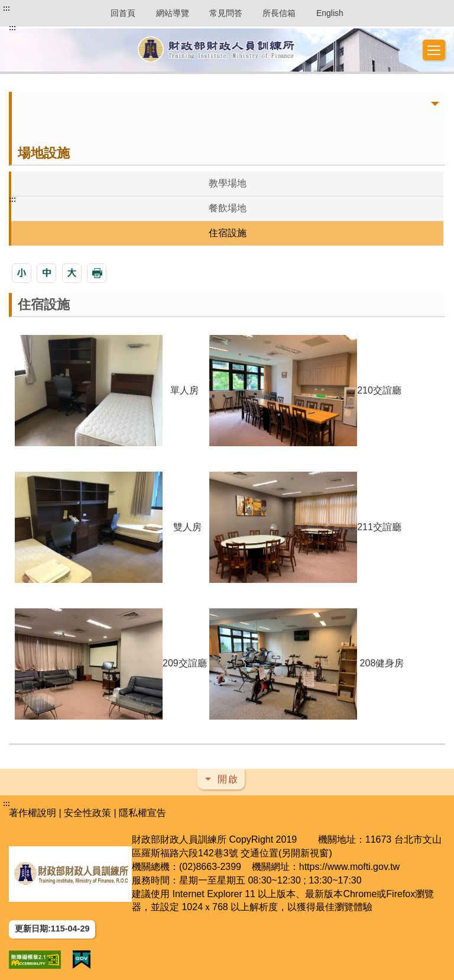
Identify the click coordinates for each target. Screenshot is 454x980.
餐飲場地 (228, 208)
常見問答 (226, 13)
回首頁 (123, 13)
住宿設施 (228, 233)
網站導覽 (173, 13)
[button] (434, 50)
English (330, 13)
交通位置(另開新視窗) (286, 853)
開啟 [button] (228, 779)
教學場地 (228, 183)
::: (7, 8)
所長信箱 (279, 13)
